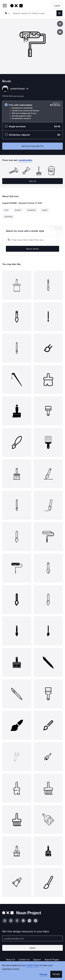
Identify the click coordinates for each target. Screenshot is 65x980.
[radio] (32, 112)
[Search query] (32, 240)
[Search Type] (7, 13)
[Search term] (34, 13)
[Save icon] (60, 24)
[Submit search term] (59, 13)
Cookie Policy (32, 965)
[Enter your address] (32, 938)
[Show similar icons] (60, 32)
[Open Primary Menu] (5, 6)
